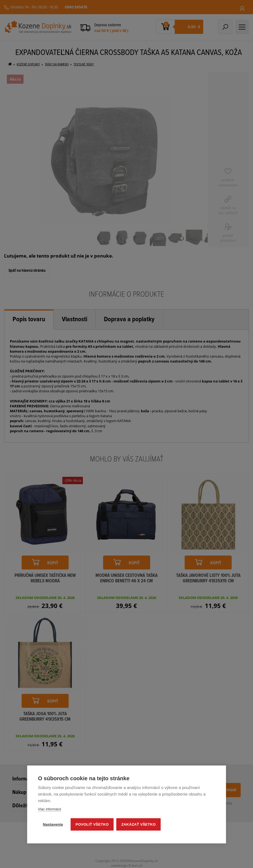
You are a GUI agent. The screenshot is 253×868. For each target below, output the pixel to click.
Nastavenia (53, 824)
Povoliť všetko (92, 824)
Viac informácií (50, 809)
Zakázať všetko (138, 824)
